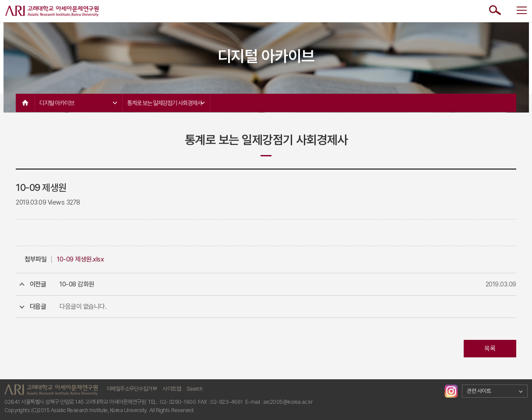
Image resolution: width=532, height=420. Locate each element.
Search (194, 389)
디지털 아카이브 (78, 103)
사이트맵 (172, 389)
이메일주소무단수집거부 (132, 389)
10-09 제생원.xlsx (80, 259)
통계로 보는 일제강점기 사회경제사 (166, 103)
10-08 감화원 (77, 284)
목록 (490, 349)
